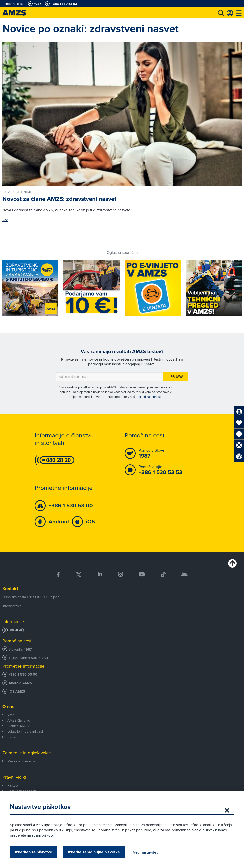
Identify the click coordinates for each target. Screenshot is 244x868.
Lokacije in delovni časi (25, 731)
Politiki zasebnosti (149, 397)
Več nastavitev (146, 852)
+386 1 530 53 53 (34, 658)
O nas (8, 707)
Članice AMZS (18, 726)
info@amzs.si (12, 606)
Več (5, 220)
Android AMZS (20, 683)
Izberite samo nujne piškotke (94, 852)
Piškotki (13, 785)
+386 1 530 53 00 (23, 674)
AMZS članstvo (19, 720)
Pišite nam (15, 737)
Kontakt (10, 589)
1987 (28, 650)
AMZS (12, 715)
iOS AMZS (17, 691)
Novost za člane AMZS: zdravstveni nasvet (59, 199)
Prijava (177, 376)
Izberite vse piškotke (34, 852)
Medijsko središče (21, 761)
